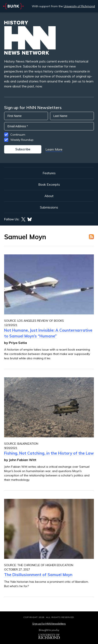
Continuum (18, 135)
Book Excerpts (49, 184)
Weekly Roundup (22, 140)
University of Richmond (79, 6)
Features (49, 173)
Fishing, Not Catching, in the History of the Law (49, 453)
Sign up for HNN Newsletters (49, 624)
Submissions (49, 207)
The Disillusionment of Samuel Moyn (38, 575)
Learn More (54, 149)
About (49, 196)
